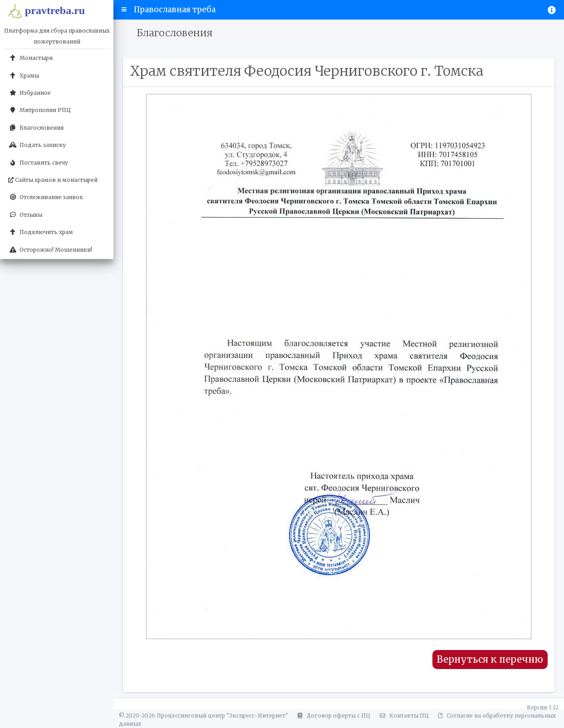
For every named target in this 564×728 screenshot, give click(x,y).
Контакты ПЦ (403, 716)
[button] (124, 10)
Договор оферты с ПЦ (333, 716)
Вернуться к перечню (490, 660)
